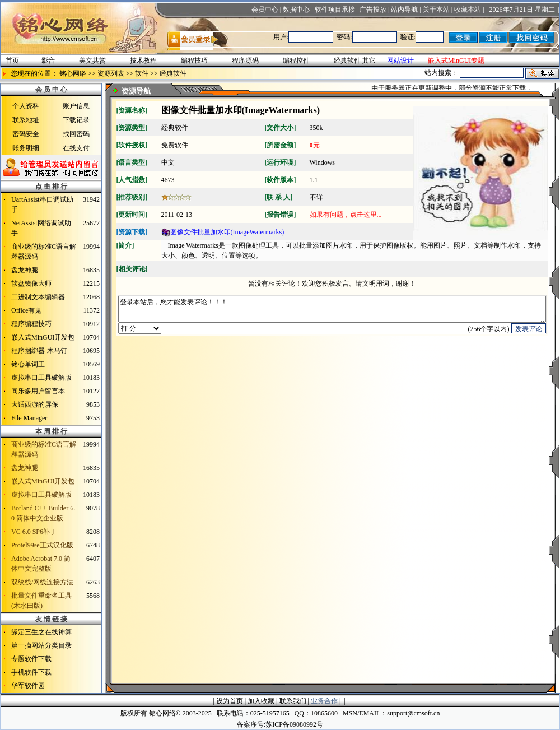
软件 (142, 73)
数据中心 (296, 10)
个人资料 (26, 106)
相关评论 (132, 269)
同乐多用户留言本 (38, 391)
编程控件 (296, 61)
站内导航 (404, 10)
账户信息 (76, 106)
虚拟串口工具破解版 (41, 378)
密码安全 (26, 134)
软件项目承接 (335, 10)
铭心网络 (73, 73)
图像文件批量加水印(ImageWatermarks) (223, 232)
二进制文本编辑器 (38, 297)
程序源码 (245, 61)
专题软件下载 (31, 659)
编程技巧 (194, 61)
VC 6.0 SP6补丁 (34, 532)
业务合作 (324, 701)
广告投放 (373, 10)
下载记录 (76, 120)
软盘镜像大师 (31, 283)
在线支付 (76, 148)
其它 (369, 61)
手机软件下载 (31, 672)
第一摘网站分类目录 (41, 645)
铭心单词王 (28, 364)
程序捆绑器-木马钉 (39, 351)
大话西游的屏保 (35, 404)
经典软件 (347, 61)
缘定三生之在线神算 (41, 632)
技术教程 (143, 61)
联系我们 (293, 701)
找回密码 (76, 134)
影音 (48, 61)
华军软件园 (28, 686)
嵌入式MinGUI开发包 (43, 337)
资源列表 (111, 73)
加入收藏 (261, 701)
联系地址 (26, 120)
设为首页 (230, 701)
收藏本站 (468, 10)
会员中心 (265, 10)
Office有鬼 (26, 310)
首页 (12, 61)
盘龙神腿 (25, 270)
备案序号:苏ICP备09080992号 (280, 724)
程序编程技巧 (31, 324)
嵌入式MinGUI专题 (456, 61)
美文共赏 (92, 61)
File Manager (29, 418)
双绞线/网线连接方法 (42, 582)
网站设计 (400, 61)
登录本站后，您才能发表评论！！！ (332, 312)
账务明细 (26, 148)
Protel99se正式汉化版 (42, 545)
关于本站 (436, 10)
